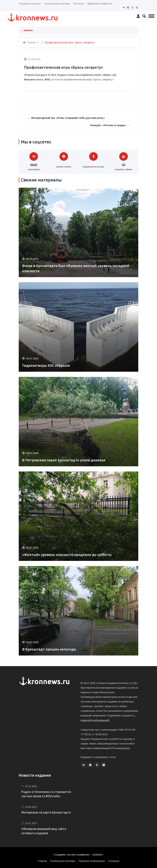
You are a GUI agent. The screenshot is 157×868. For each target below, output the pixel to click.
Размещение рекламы (57, 4)
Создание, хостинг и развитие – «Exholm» (79, 855)
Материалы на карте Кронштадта (47, 812)
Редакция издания (30, 4)
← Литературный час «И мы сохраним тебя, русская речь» (67, 118)
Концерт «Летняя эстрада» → (110, 125)
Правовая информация (92, 861)
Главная (30, 42)
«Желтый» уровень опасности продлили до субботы (67, 555)
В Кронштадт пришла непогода (49, 649)
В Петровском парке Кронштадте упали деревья (64, 460)
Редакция (114, 861)
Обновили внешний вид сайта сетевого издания (44, 831)
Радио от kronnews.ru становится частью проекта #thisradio (46, 794)
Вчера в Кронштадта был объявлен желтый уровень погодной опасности (76, 268)
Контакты (79, 4)
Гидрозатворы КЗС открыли (46, 366)
